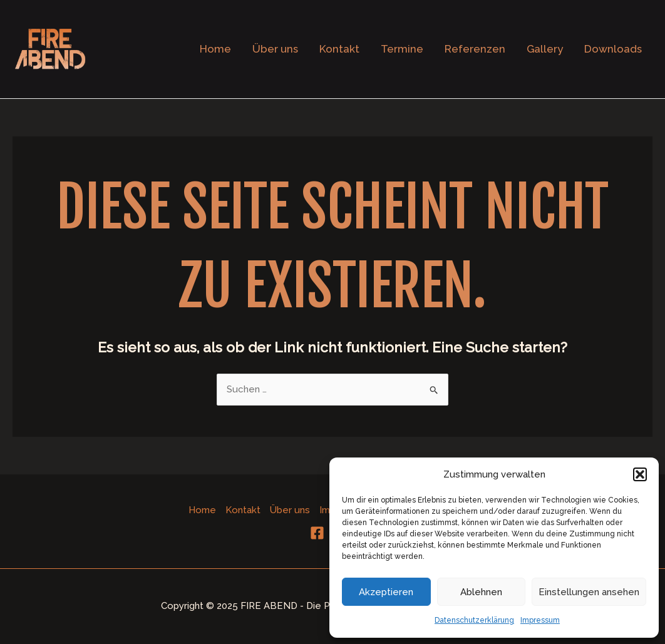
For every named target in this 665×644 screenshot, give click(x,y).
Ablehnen (481, 592)
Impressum (540, 620)
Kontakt (339, 49)
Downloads (613, 49)
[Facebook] (317, 533)
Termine (402, 49)
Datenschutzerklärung (474, 620)
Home (215, 49)
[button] (640, 474)
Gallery (545, 49)
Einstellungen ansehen (589, 592)
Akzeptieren (386, 592)
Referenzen (475, 49)
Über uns (275, 49)
